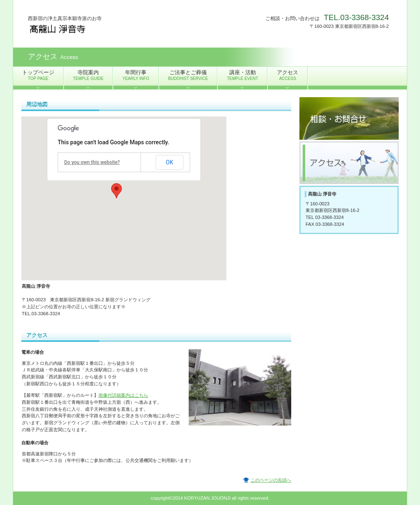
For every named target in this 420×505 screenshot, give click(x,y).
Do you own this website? (92, 162)
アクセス (349, 163)
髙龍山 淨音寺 (110, 29)
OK (169, 162)
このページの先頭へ (271, 480)
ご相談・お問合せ (349, 118)
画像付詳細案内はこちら (123, 395)
